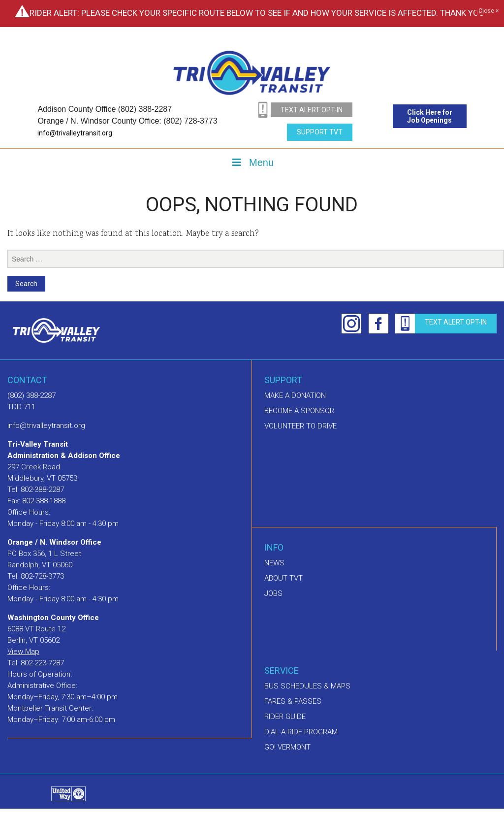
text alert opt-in (312, 110)
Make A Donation (295, 395)
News (274, 563)
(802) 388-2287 (31, 395)
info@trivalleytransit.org (75, 133)
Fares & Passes (293, 701)
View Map (23, 652)
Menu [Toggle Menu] (252, 163)
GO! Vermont (287, 747)
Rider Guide (285, 717)
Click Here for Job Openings (430, 116)
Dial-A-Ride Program (301, 732)
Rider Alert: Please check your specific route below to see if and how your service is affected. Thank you (257, 13)
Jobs (273, 593)
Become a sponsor (299, 411)
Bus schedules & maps (307, 686)
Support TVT (320, 132)
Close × (488, 11)
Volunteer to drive (300, 426)
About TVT (283, 578)
